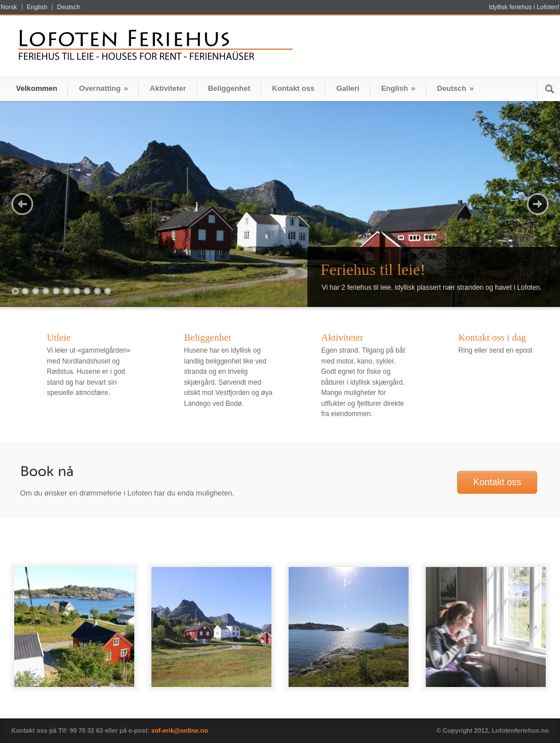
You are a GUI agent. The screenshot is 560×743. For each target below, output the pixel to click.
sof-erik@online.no (180, 730)
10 (108, 291)
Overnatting (103, 88)
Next (538, 204)
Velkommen (37, 88)
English (37, 7)
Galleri (347, 88)
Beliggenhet (229, 88)
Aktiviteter (168, 88)
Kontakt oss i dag (492, 337)
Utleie (59, 337)
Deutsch (69, 7)
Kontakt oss (293, 88)
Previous (22, 204)
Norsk (9, 7)
